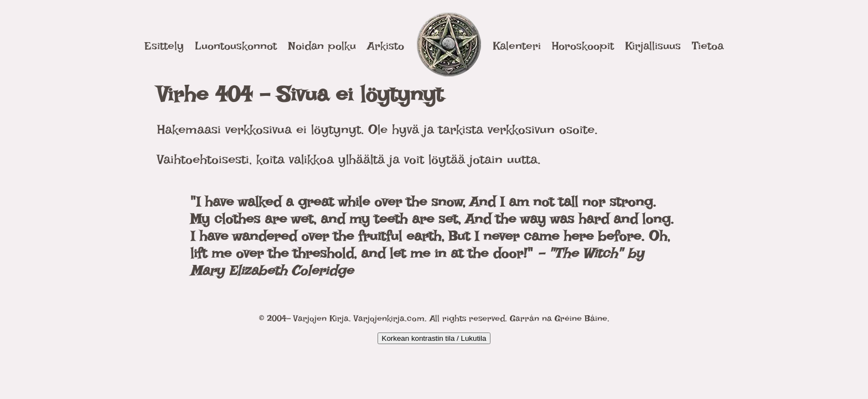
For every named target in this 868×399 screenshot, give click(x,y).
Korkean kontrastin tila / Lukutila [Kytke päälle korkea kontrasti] (434, 338)
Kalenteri (517, 46)
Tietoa (708, 46)
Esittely (164, 46)
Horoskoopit (583, 46)
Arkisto (386, 46)
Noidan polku (322, 46)
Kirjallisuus (653, 46)
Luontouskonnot (236, 46)
